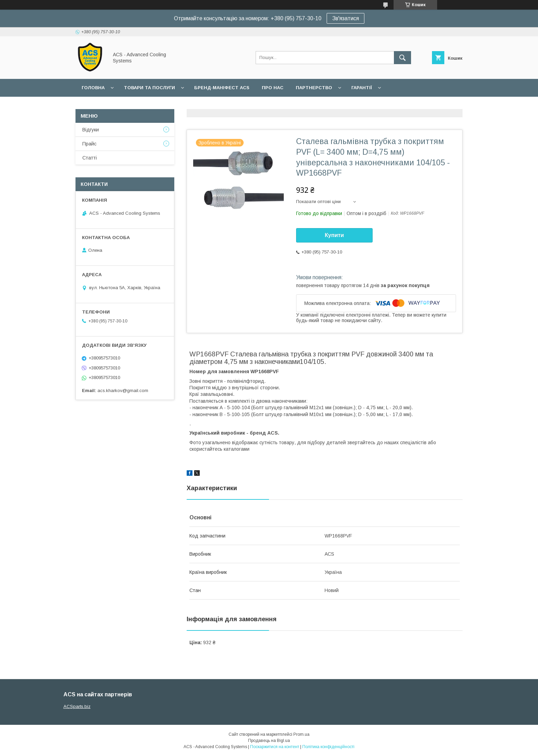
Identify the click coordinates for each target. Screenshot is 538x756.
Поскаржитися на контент (275, 747)
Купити (335, 235)
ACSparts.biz (77, 706)
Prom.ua (301, 734)
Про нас (273, 88)
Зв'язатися (346, 18)
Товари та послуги (149, 88)
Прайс (89, 144)
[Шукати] (402, 58)
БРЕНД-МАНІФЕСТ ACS (222, 88)
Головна (93, 88)
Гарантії (362, 88)
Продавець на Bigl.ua (269, 741)
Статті (90, 158)
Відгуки (91, 130)
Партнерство (314, 88)
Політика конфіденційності (328, 747)
